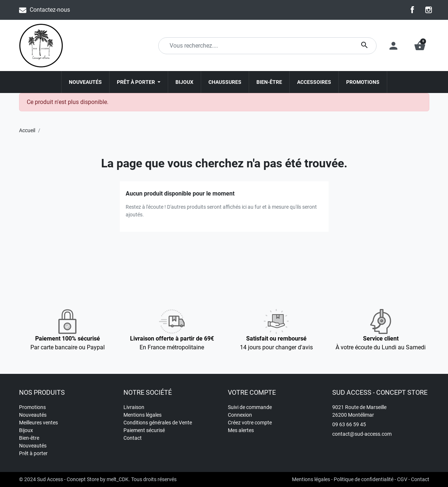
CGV (402, 479)
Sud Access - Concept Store (68, 479)
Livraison (134, 407)
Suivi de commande (250, 407)
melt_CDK (118, 479)
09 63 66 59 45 (349, 424)
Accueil (27, 130)
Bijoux (26, 430)
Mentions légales (142, 415)
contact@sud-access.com (362, 434)
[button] (420, 46)
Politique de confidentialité (364, 479)
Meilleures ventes (38, 423)
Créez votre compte (250, 423)
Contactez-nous (50, 10)
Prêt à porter (33, 453)
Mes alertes (241, 430)
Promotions (32, 407)
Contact (133, 438)
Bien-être (29, 438)
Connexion (240, 415)
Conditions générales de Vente (158, 423)
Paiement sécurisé (144, 430)
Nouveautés (33, 415)
